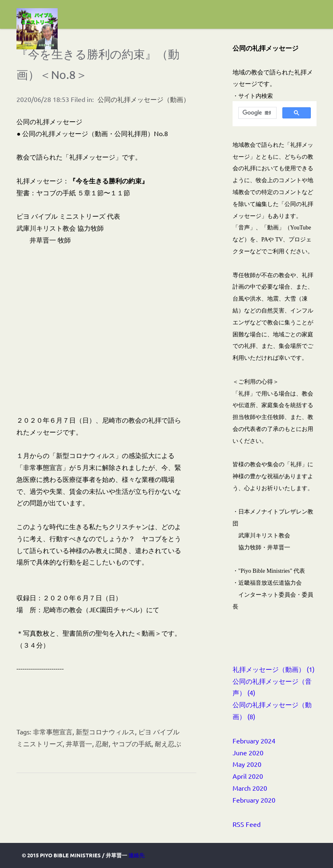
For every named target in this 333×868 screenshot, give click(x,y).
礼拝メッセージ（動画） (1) (274, 669)
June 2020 (248, 752)
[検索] (257, 113)
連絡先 (136, 855)
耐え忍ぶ (168, 743)
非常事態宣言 (53, 731)
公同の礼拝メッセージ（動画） (144, 99)
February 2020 (254, 800)
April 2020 (248, 776)
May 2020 (247, 764)
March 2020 (250, 788)
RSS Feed (247, 824)
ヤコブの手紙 (132, 743)
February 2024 (254, 741)
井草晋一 (79, 743)
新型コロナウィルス (105, 731)
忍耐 (102, 743)
